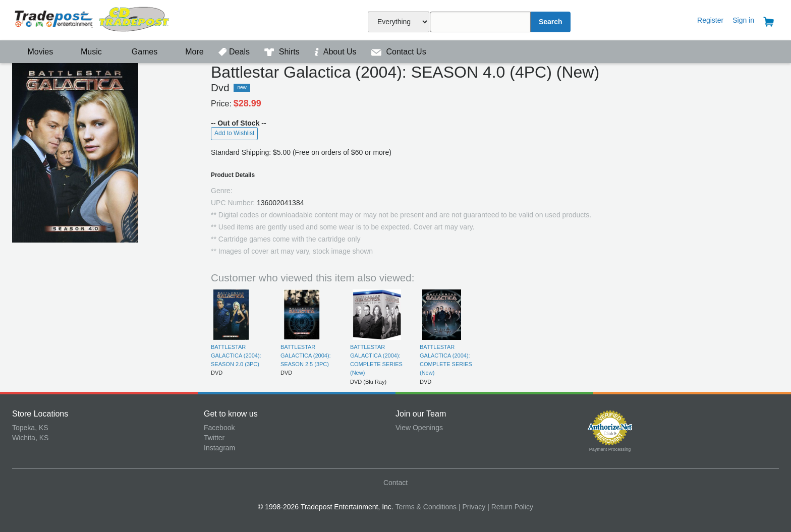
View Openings (419, 428)
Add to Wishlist (234, 133)
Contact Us (399, 52)
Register (710, 20)
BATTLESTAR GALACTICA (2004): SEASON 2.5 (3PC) (306, 356)
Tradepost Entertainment (108, 19)
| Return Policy (510, 507)
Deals (235, 52)
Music (86, 52)
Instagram (219, 448)
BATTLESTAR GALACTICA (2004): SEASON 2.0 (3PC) (236, 356)
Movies (34, 52)
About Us (336, 52)
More (189, 52)
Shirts (283, 52)
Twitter (214, 438)
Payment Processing (610, 449)
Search (551, 22)
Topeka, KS (30, 428)
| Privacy (472, 507)
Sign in (743, 20)
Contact (395, 483)
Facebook (219, 428)
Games (138, 52)
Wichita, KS (30, 438)
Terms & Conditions (426, 507)
